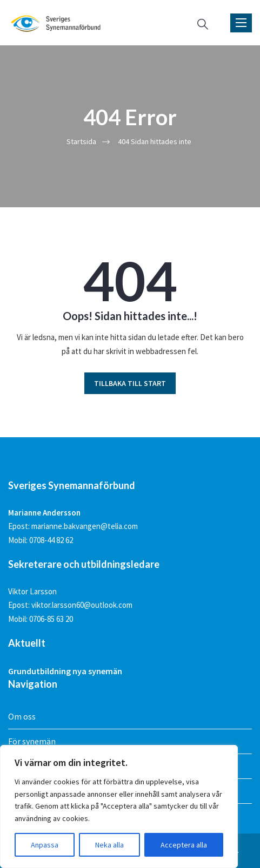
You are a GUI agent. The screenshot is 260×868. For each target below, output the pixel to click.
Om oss (22, 716)
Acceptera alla (184, 845)
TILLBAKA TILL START (130, 383)
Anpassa (45, 845)
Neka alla (109, 845)
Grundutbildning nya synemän (65, 671)
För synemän (32, 741)
